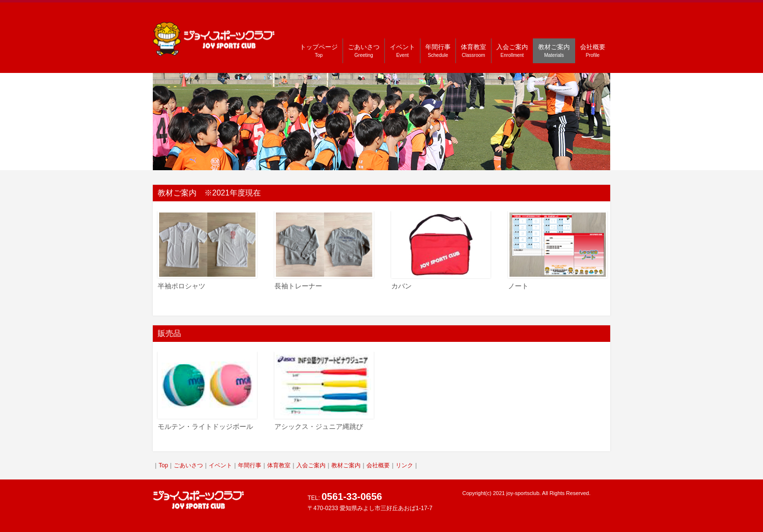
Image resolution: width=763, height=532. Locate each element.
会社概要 (593, 51)
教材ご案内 (554, 51)
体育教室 (473, 51)
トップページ (319, 51)
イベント (402, 51)
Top (163, 465)
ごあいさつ (364, 51)
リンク (404, 465)
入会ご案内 (512, 51)
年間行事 (438, 51)
